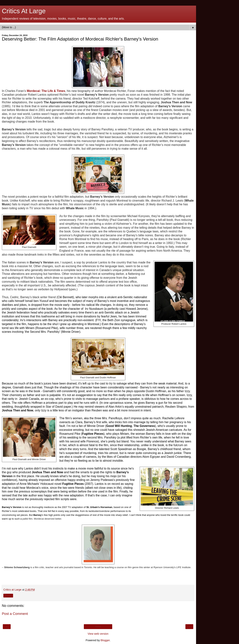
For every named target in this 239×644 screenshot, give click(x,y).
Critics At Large (24, 11)
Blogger (105, 640)
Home (98, 627)
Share (8, 596)
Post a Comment (15, 614)
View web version (98, 634)
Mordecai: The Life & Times (46, 91)
